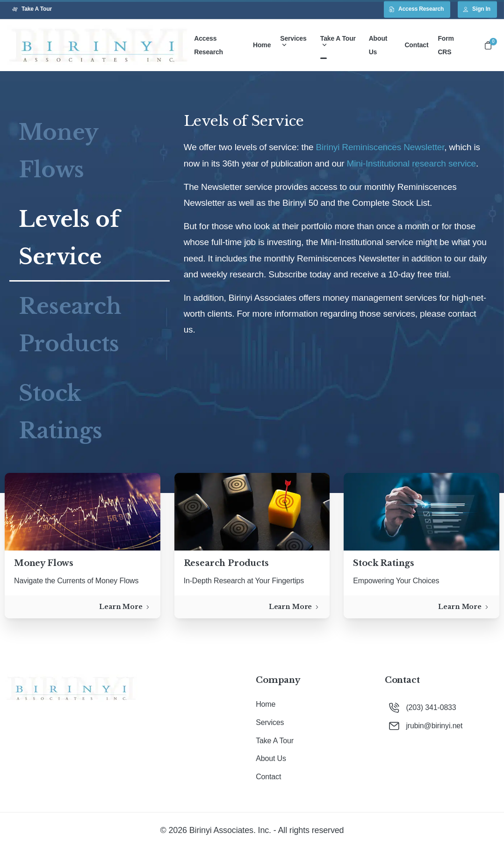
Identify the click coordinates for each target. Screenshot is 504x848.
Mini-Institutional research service (411, 163)
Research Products (70, 325)
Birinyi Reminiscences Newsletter (380, 147)
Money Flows (58, 151)
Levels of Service (69, 238)
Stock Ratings (61, 412)
